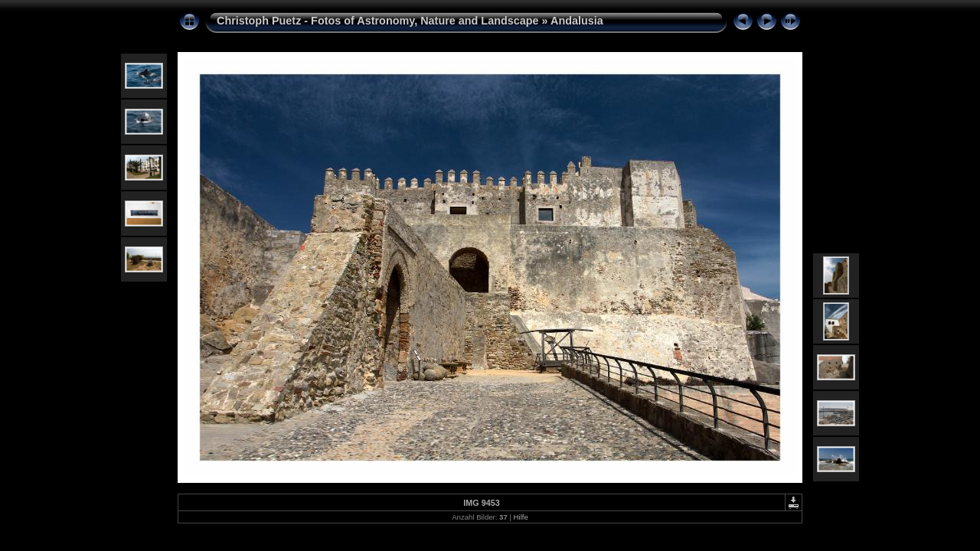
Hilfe (521, 517)
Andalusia (577, 21)
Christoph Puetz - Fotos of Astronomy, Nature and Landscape (378, 21)
